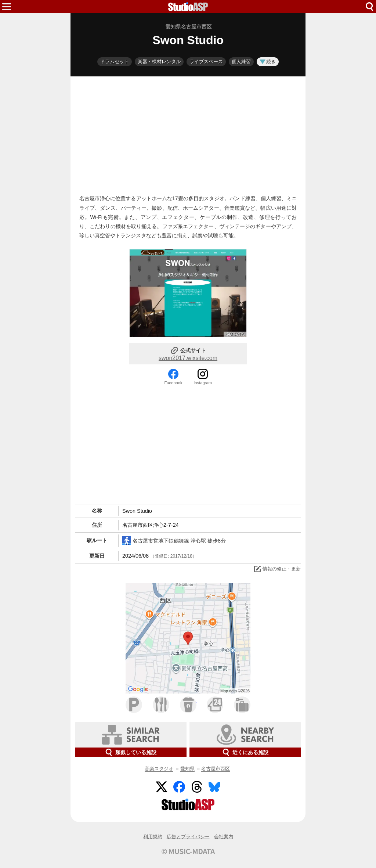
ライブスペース (206, 62)
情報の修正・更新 (277, 569)
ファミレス (161, 705)
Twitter (162, 787)
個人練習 (241, 62)
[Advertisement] (188, 134)
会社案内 (224, 837)
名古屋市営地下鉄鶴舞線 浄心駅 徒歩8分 (174, 541)
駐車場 (134, 705)
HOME (188, 7)
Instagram (203, 383)
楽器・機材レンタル (159, 62)
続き (268, 62)
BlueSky (214, 787)
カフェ (188, 705)
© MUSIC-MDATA (188, 851)
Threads (197, 787)
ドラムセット (115, 62)
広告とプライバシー (188, 837)
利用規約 (153, 837)
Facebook (173, 383)
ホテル (242, 705)
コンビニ (215, 705)
